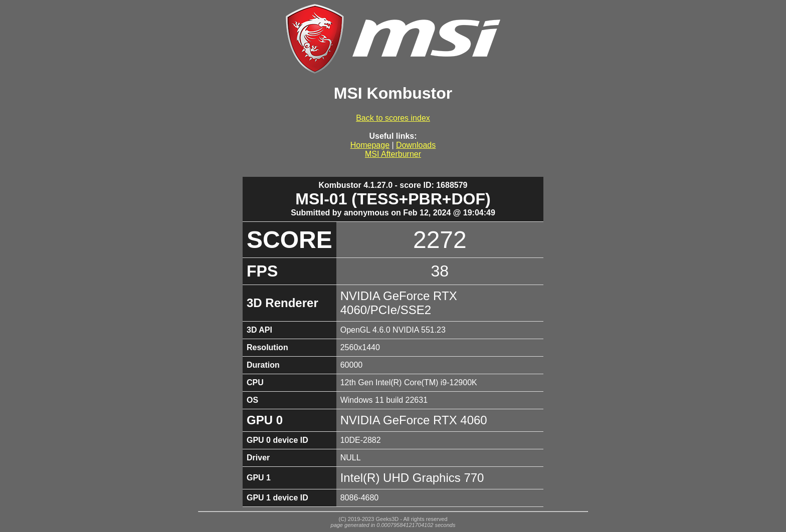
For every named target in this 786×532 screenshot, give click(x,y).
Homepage (370, 145)
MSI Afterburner (393, 154)
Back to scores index (393, 118)
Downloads (416, 145)
